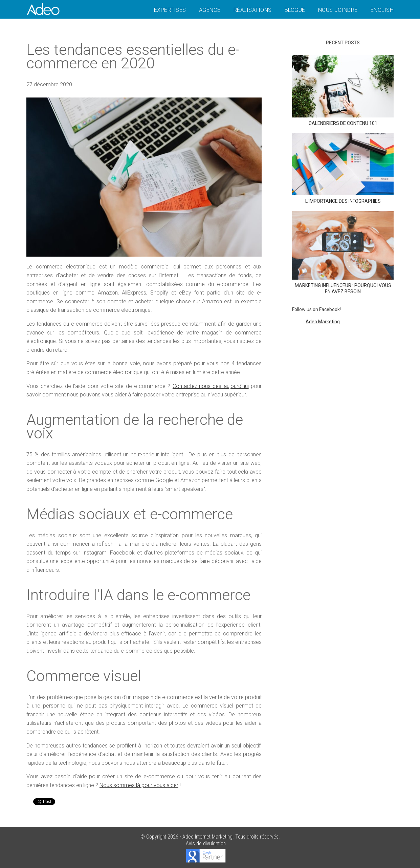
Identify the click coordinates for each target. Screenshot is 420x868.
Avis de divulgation (206, 843)
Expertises (170, 10)
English (382, 10)
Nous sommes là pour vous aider (139, 785)
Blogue (295, 10)
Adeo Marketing (323, 322)
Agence (210, 10)
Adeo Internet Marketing (207, 837)
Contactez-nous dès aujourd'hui (211, 386)
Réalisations (253, 10)
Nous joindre (338, 10)
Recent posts (343, 43)
